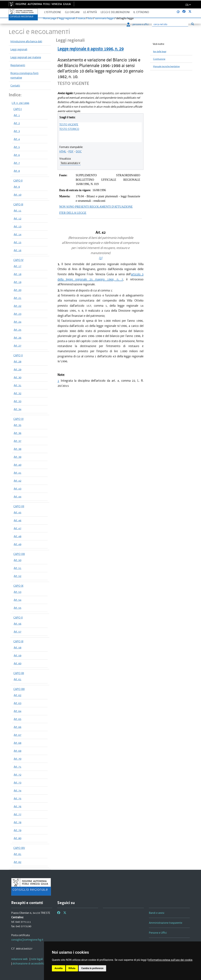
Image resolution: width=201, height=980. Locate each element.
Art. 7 (17, 163)
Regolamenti (18, 65)
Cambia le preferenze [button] (92, 968)
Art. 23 (18, 314)
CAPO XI (18, 641)
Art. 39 (18, 457)
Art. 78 (18, 822)
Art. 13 (18, 226)
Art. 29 (18, 369)
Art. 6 (17, 155)
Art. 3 (17, 131)
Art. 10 (18, 195)
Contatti (15, 86)
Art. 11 (18, 211)
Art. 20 (18, 290)
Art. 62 (18, 695)
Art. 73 (18, 783)
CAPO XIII (19, 689)
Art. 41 (18, 473)
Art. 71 (18, 767)
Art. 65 (18, 719)
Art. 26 (18, 338)
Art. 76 (18, 806)
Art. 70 (18, 759)
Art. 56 (18, 624)
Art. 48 (18, 536)
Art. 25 (18, 330)
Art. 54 (18, 600)
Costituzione (159, 59)
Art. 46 (18, 520)
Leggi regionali (19, 49)
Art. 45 (18, 512)
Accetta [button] (59, 968)
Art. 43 (18, 489)
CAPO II (18, 181)
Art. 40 (18, 465)
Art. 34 (18, 409)
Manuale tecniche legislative (166, 66)
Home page (50, 18)
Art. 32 (18, 393)
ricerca (81, 18)
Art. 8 (17, 171)
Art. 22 (18, 306)
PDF (71, 151)
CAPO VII (19, 506)
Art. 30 (18, 377)
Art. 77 (18, 814)
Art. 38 (18, 449)
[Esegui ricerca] (192, 24)
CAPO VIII (19, 554)
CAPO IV (18, 260)
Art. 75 (18, 798)
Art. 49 (18, 544)
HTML (63, 151)
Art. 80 (18, 838)
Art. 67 (18, 735)
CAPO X (18, 618)
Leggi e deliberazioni (115, 12)
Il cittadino (141, 12)
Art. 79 (18, 830)
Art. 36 (18, 433)
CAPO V (18, 355)
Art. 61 (18, 679)
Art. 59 (18, 655)
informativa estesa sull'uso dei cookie (170, 960)
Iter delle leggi (160, 52)
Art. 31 (18, 385)
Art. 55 (18, 608)
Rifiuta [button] (72, 968)
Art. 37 (18, 441)
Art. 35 (18, 425)
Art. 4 (17, 139)
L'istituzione (53, 12)
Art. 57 (18, 632)
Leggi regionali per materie (26, 57)
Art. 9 (17, 187)
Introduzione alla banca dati (26, 41)
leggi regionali (67, 18)
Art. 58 (18, 647)
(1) (100, 258)
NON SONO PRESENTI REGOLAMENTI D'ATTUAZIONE (96, 207)
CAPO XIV (19, 848)
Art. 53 (18, 592)
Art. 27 (18, 346)
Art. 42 (18, 481)
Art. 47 (18, 528)
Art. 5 (17, 147)
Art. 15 (18, 242)
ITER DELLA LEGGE (73, 213)
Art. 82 (18, 862)
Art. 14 (18, 234)
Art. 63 (18, 703)
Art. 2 (17, 123)
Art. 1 (17, 115)
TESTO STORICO (69, 129)
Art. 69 (18, 751)
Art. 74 (18, 790)
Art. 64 (18, 711)
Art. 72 (18, 775)
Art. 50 (18, 560)
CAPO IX (18, 586)
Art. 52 (18, 576)
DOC (79, 151)
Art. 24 (18, 322)
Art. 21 (18, 298)
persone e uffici (138, 24)
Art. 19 (18, 282)
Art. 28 (18, 361)
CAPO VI (18, 419)
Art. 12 (18, 218)
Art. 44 (18, 497)
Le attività (90, 12)
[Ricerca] (170, 24)
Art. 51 (18, 568)
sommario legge (104, 18)
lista (90, 18)
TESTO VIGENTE (69, 124)
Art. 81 (18, 854)
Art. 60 (18, 663)
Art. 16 (18, 250)
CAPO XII (19, 673)
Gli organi (72, 12)
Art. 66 (18, 727)
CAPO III (18, 204)
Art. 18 (18, 274)
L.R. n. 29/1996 (20, 103)
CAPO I (18, 109)
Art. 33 (18, 401)
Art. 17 (18, 266)
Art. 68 (18, 743)
